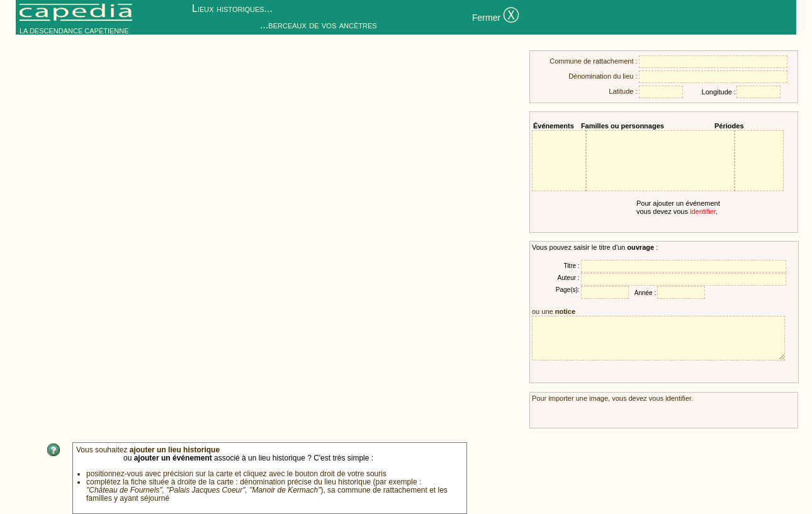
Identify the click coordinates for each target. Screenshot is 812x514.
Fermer (496, 17)
